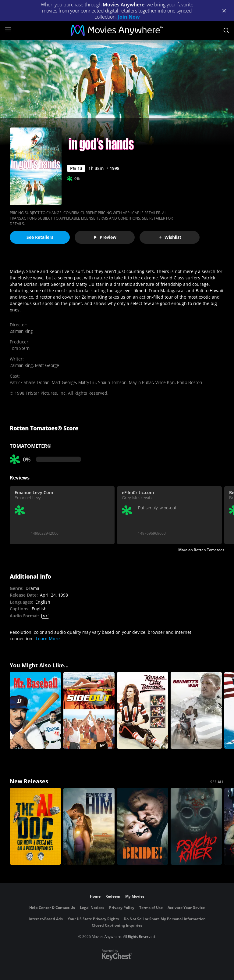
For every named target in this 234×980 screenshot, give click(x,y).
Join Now (129, 17)
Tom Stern (20, 348)
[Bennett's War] (196, 710)
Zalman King (21, 331)
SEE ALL (217, 782)
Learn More (48, 639)
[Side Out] (89, 710)
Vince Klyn (165, 382)
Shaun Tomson (112, 382)
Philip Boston (190, 382)
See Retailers (40, 237)
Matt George (47, 365)
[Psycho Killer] (196, 826)
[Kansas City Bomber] (143, 710)
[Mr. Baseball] (35, 710)
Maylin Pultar (141, 382)
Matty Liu (87, 382)
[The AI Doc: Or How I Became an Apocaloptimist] (35, 826)
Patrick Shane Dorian (30, 382)
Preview (105, 237)
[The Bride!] (143, 826)
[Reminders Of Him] (89, 826)
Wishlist (170, 237)
